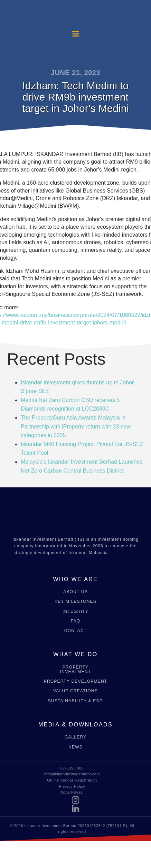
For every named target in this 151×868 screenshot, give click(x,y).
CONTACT (76, 631)
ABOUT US (75, 592)
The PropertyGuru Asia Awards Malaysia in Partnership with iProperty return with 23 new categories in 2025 (76, 426)
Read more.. (124, 553)
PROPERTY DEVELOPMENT (76, 681)
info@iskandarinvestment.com (72, 774)
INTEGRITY (75, 612)
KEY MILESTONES (75, 602)
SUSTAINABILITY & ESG (76, 701)
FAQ (76, 621)
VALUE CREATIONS (75, 691)
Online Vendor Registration (72, 780)
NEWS (75, 747)
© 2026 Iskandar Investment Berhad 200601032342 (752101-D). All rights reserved (72, 829)
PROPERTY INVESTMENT (75, 670)
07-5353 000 (72, 768)
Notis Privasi (72, 792)
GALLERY (76, 737)
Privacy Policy (72, 786)
